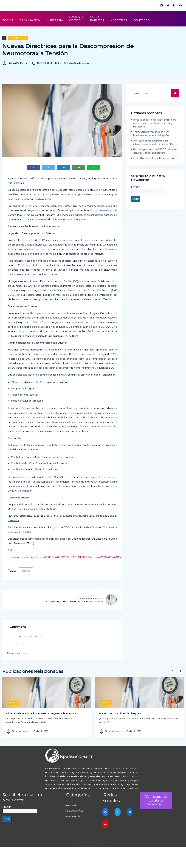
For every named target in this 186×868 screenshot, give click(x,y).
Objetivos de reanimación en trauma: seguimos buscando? (41, 713)
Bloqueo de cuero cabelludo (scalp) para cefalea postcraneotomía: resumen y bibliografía (155, 123)
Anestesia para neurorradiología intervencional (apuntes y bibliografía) (154, 142)
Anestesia (71, 805)
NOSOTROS (119, 20)
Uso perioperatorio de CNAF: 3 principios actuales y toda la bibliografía (155, 151)
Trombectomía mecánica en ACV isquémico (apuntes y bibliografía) (151, 134)
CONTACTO (142, 20)
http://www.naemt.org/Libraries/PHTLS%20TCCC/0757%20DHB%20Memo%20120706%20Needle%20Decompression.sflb (81, 557)
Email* (149, 189)
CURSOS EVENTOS (97, 19)
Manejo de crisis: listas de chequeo (120, 713)
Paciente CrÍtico (75, 811)
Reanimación (18, 38)
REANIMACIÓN (30, 20)
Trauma (26, 571)
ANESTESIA (55, 20)
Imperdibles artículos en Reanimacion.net (155, 158)
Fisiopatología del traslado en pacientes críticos (74, 602)
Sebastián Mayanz (19, 63)
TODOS (8, 20)
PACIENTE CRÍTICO (77, 19)
